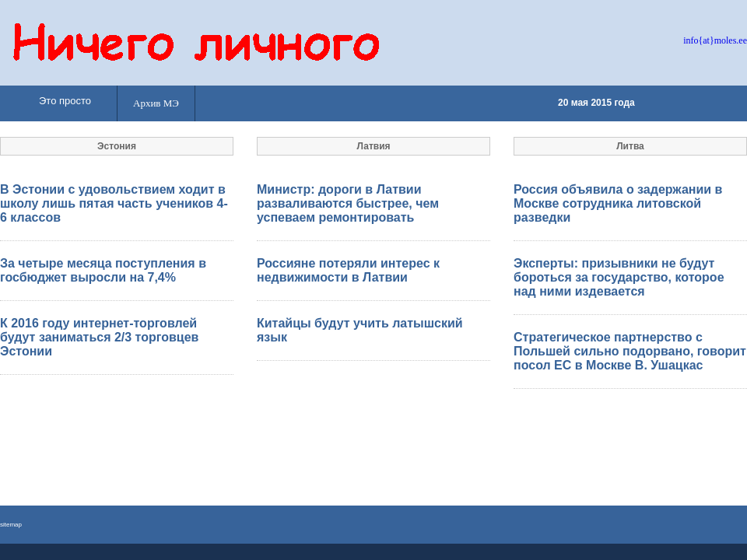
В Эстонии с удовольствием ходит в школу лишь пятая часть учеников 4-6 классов (114, 203)
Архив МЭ (156, 103)
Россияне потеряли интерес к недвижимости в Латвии (348, 270)
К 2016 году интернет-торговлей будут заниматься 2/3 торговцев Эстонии (99, 337)
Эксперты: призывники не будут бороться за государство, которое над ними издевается (619, 277)
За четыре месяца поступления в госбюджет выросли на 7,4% (103, 270)
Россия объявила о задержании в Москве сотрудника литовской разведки (618, 203)
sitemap (11, 525)
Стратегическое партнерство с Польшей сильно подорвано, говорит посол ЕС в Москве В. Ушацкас (630, 351)
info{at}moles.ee (715, 40)
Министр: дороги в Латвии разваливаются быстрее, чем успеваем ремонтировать (348, 203)
